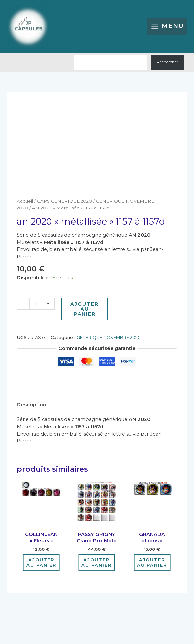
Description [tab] (32, 405)
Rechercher (167, 62)
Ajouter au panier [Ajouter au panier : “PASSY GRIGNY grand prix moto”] (97, 563)
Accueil (25, 201)
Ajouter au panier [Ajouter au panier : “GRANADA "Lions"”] (152, 563)
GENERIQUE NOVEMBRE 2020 (109, 337)
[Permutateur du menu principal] (167, 26)
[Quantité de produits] (36, 304)
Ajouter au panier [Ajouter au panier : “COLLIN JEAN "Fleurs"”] (41, 563)
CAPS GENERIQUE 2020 (65, 201)
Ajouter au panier (85, 309)
